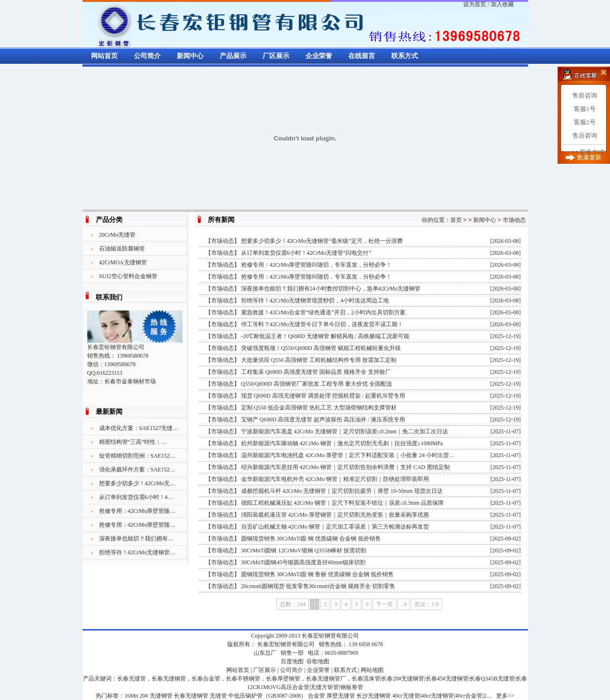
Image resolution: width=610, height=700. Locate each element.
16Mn (131, 696)
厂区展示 (276, 56)
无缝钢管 (161, 696)
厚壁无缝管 (341, 696)
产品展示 (233, 56)
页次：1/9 (426, 604)
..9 (404, 604)
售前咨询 (585, 95)
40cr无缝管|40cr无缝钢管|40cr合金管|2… (442, 696)
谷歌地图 (318, 661)
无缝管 (218, 696)
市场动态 (514, 220)
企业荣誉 (319, 56)
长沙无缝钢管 (374, 696)
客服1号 (585, 109)
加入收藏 (502, 4)
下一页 (385, 604)
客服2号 (585, 122)
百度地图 (292, 661)
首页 (456, 220)
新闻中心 (190, 56)
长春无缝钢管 (191, 696)
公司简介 (147, 56)
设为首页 (475, 4)
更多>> (505, 696)
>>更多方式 (588, 152)
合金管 (316, 696)
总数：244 (293, 604)
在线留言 (362, 56)
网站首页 (104, 56)
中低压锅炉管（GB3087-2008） (268, 696)
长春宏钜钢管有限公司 (330, 636)
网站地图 (372, 670)
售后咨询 (585, 135)
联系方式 (405, 56)
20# (144, 696)
